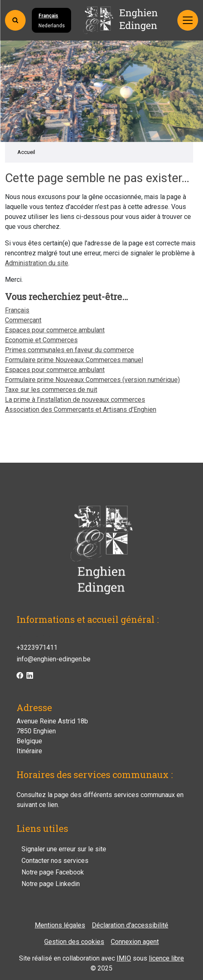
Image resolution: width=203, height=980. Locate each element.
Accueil (26, 152)
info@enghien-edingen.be (54, 659)
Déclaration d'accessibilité (130, 925)
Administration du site (37, 263)
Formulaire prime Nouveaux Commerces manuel (74, 360)
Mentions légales (60, 925)
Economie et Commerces (41, 340)
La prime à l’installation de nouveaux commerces (75, 400)
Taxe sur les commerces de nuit (51, 390)
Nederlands (52, 26)
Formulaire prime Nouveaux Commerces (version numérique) (92, 380)
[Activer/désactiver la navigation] (188, 20)
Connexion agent (135, 942)
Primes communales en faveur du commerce (69, 350)
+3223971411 (37, 647)
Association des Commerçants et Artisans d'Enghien (81, 410)
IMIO (124, 958)
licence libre (166, 958)
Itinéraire (29, 751)
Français (48, 16)
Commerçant (23, 320)
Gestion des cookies (74, 942)
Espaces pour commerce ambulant (55, 330)
